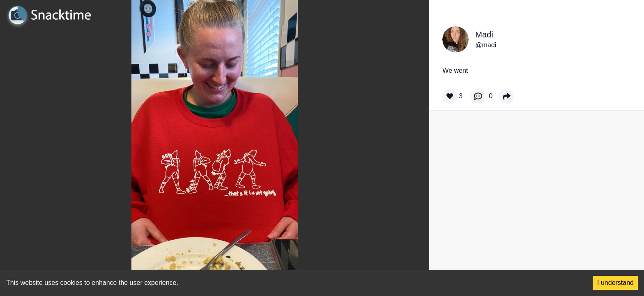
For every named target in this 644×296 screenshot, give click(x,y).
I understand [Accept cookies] (615, 283)
